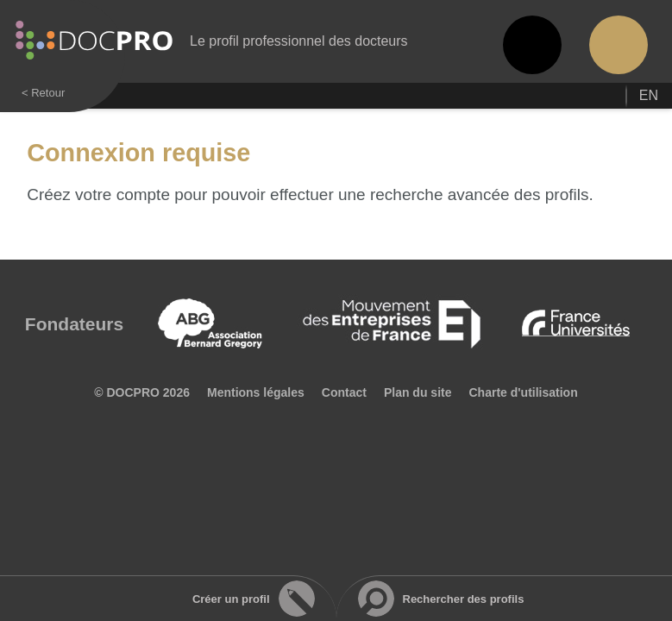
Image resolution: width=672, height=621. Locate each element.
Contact (344, 392)
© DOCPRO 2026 (142, 392)
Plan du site (418, 392)
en (649, 95)
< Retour (43, 93)
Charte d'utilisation (523, 392)
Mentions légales (256, 392)
